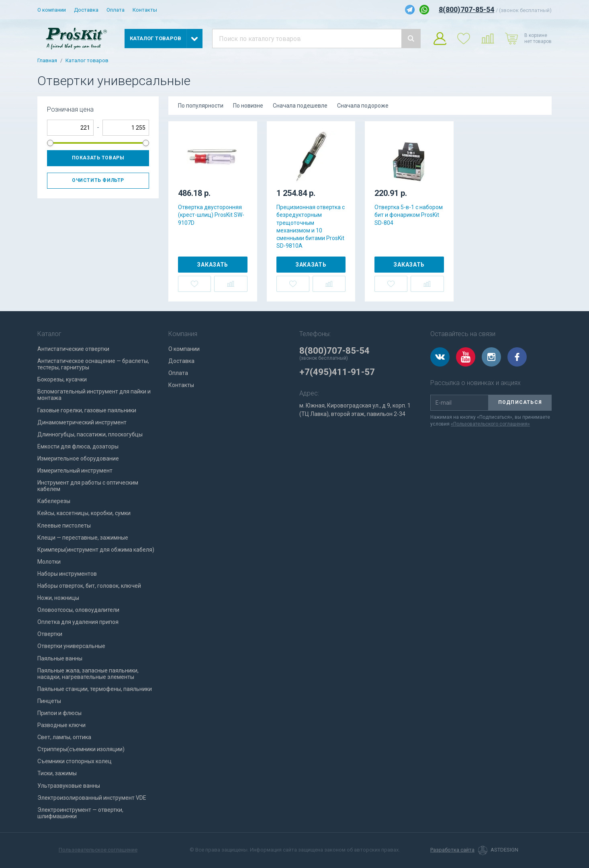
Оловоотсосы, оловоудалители (78, 610)
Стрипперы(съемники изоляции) (81, 749)
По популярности (201, 106)
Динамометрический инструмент (82, 422)
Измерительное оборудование (78, 458)
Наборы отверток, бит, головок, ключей (89, 586)
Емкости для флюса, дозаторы (78, 446)
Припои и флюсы (59, 713)
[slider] (50, 143)
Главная (47, 61)
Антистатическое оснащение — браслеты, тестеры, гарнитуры (93, 364)
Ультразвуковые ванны (69, 786)
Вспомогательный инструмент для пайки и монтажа (94, 395)
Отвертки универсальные (71, 646)
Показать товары (98, 158)
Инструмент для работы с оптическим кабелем (88, 486)
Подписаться (520, 402)
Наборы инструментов (67, 574)
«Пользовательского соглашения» (490, 424)
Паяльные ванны (60, 658)
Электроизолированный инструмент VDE (92, 798)
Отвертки (50, 634)
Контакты (145, 10)
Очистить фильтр (98, 180)
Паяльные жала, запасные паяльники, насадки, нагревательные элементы (88, 674)
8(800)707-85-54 (466, 9)
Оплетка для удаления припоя (78, 622)
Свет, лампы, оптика (64, 737)
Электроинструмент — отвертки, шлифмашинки (80, 813)
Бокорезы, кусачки (62, 379)
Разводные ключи (61, 725)
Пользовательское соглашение (98, 850)
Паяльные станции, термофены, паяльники (95, 689)
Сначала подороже (363, 106)
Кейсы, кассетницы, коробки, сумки (84, 513)
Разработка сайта (452, 850)
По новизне (248, 106)
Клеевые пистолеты (64, 526)
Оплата (116, 10)
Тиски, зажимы (57, 773)
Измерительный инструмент (75, 471)
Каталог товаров (87, 61)
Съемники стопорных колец (75, 761)
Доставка (86, 10)
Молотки (49, 562)
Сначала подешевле (300, 106)
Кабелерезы (54, 501)
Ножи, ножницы (58, 598)
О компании (52, 10)
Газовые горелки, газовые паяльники (87, 410)
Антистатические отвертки (73, 349)
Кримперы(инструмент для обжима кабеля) (96, 550)
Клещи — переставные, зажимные (83, 538)
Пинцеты (49, 701)
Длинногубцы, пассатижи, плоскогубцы (90, 434)
